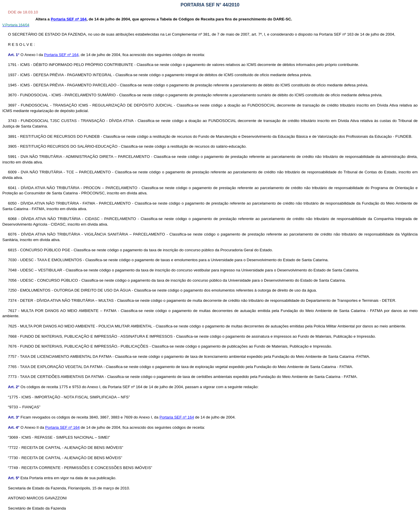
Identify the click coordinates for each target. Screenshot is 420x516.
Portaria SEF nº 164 (61, 55)
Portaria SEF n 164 (69, 19)
